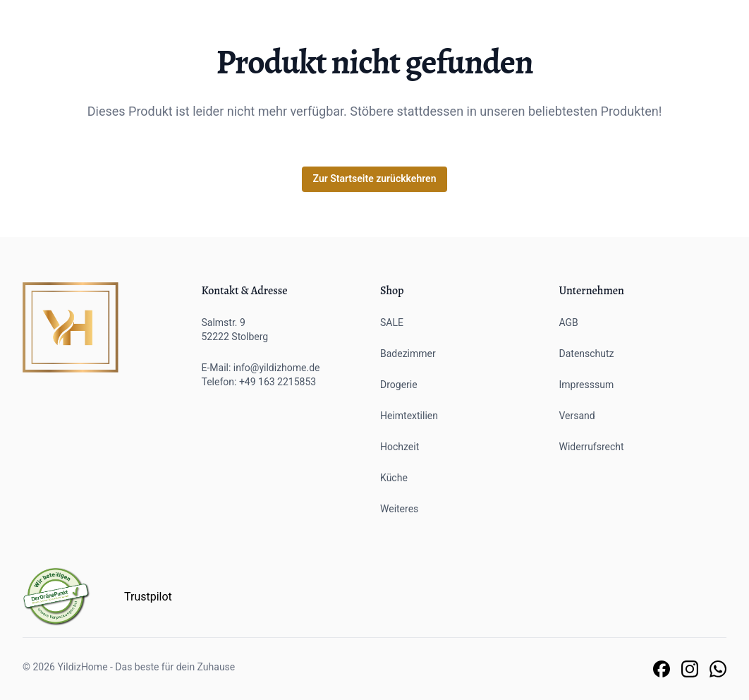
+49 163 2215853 (278, 382)
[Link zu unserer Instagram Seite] (690, 669)
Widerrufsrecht (592, 447)
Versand (577, 416)
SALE (392, 322)
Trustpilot (148, 597)
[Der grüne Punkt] (56, 597)
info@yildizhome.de (277, 368)
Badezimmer (408, 354)
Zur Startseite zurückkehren (375, 179)
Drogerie (399, 385)
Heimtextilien (409, 416)
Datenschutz (587, 354)
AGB (569, 322)
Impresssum (587, 385)
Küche (394, 478)
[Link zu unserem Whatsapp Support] (718, 669)
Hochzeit (400, 447)
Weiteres (399, 509)
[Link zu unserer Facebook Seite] (662, 669)
